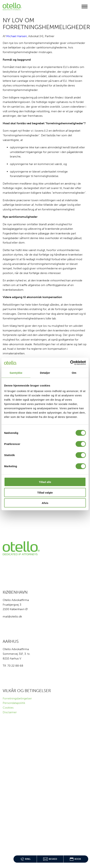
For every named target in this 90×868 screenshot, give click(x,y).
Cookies (8, 708)
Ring (26, 859)
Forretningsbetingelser (17, 698)
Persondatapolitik (14, 703)
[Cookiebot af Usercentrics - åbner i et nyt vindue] (70, 363)
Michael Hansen (16, 36)
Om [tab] (74, 373)
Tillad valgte (45, 492)
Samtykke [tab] (16, 373)
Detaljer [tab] (45, 373)
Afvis (45, 503)
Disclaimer (10, 712)
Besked (50, 859)
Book (75, 859)
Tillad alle (45, 482)
